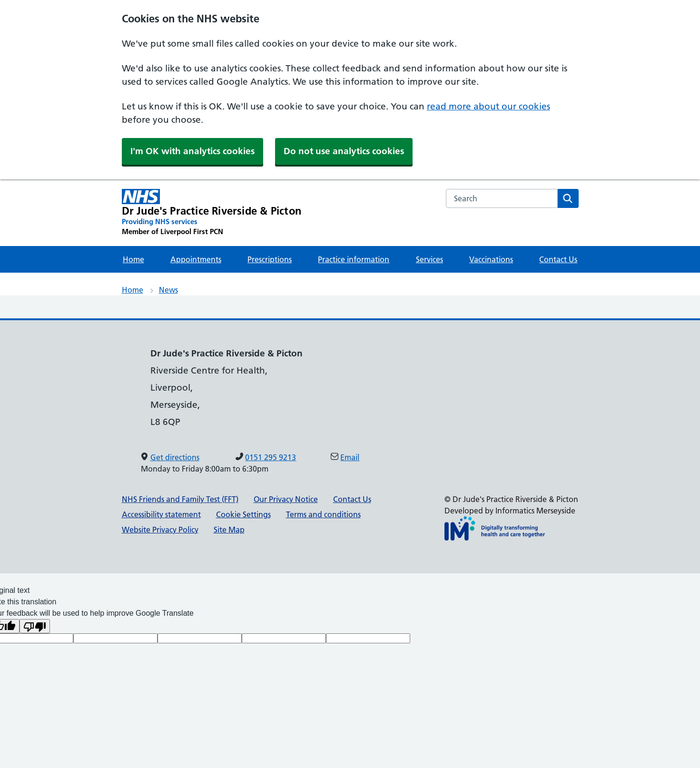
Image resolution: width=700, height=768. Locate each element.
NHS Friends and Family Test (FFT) (180, 499)
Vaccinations (491, 259)
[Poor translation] (35, 626)
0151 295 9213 (271, 457)
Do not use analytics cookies (344, 151)
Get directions (175, 457)
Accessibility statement (161, 514)
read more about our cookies (488, 106)
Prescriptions (270, 259)
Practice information (354, 259)
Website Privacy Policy (160, 530)
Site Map (229, 530)
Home (133, 259)
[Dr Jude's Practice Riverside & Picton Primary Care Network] (212, 213)
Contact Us (558, 259)
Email (350, 457)
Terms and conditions (323, 514)
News (168, 290)
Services (429, 259)
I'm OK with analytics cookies (192, 151)
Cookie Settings (243, 514)
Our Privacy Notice (286, 499)
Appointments (196, 259)
